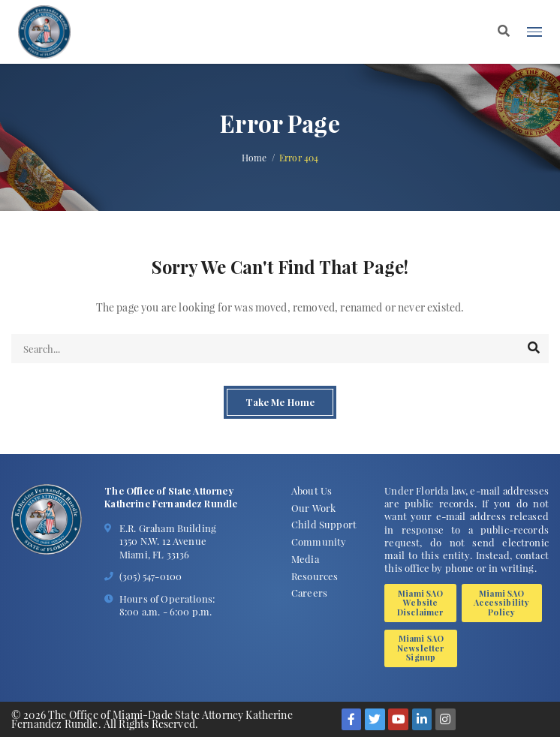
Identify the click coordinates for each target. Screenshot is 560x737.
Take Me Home (280, 402)
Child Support (324, 524)
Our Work (313, 508)
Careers (309, 593)
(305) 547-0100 (151, 576)
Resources (315, 576)
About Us (312, 490)
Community (319, 541)
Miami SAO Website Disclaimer (421, 603)
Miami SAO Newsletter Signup (421, 648)
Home (254, 158)
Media (305, 559)
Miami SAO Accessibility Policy (501, 603)
